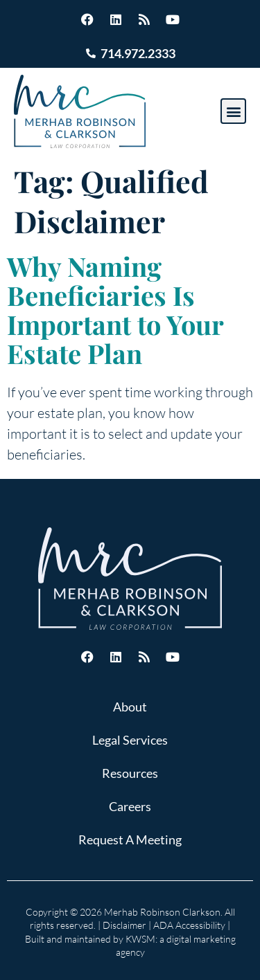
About (130, 707)
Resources (130, 773)
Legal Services (130, 740)
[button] (233, 111)
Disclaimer (124, 925)
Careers (130, 806)
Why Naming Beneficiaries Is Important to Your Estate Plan (115, 310)
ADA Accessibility (189, 925)
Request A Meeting (130, 840)
